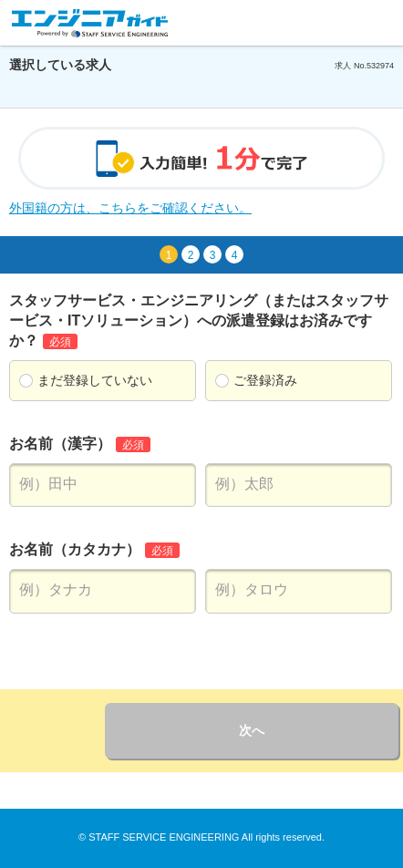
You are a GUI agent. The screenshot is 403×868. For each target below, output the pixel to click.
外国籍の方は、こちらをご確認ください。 (130, 208)
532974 (380, 66)
